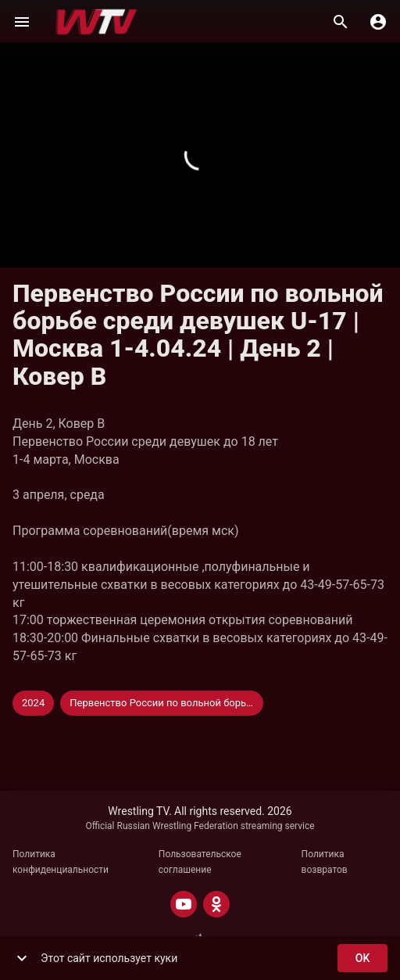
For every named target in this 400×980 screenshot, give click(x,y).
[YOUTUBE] (184, 904)
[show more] (22, 958)
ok (362, 958)
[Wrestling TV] (96, 22)
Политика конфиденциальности (61, 862)
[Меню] (22, 22)
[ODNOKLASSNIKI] (216, 904)
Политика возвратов (325, 862)
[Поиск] (341, 22)
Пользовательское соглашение (200, 862)
